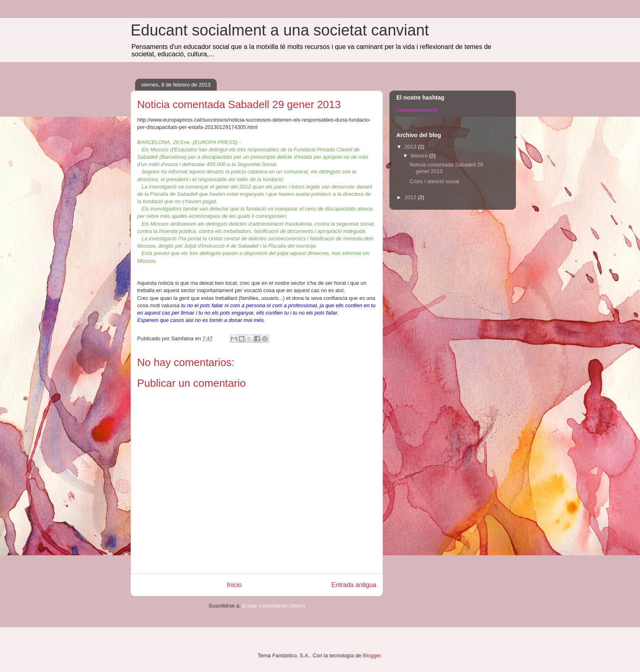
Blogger (372, 655)
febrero (420, 156)
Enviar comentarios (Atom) (273, 606)
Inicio (234, 585)
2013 (411, 147)
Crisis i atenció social (434, 181)
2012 (411, 197)
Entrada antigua (354, 585)
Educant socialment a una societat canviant (280, 30)
